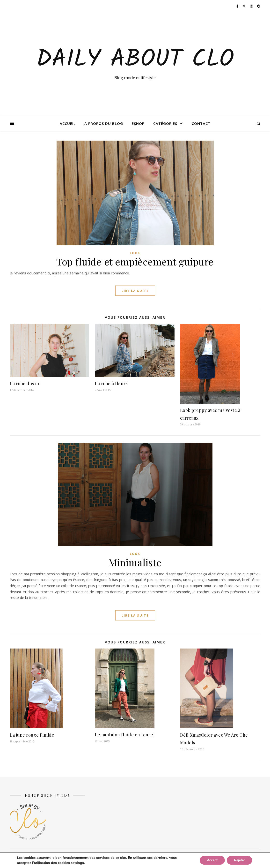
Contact (201, 123)
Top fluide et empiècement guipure (135, 261)
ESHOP (138, 123)
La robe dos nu (25, 384)
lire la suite (135, 291)
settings (77, 863)
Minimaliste (135, 562)
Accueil (68, 123)
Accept (212, 860)
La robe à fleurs (111, 384)
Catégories (165, 123)
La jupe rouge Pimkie (32, 735)
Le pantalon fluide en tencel (125, 735)
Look (135, 253)
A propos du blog (104, 123)
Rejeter (239, 860)
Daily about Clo (135, 60)
